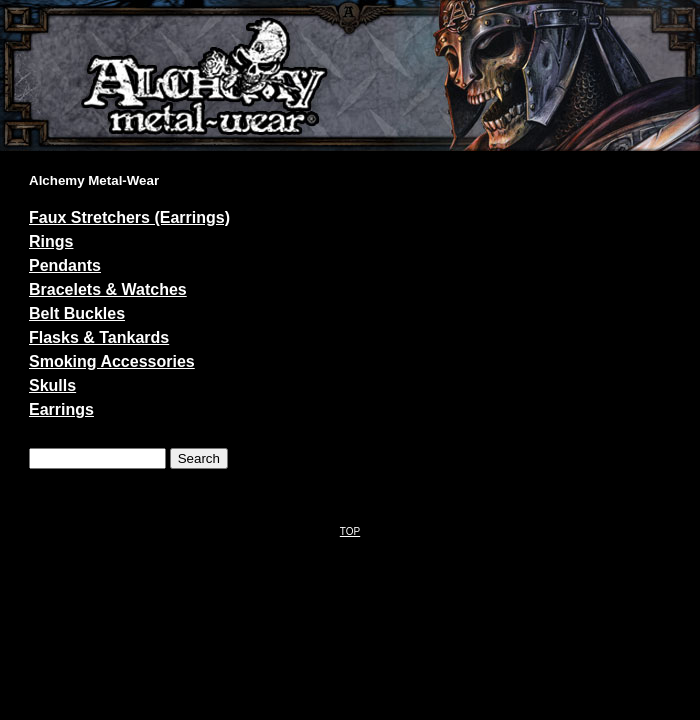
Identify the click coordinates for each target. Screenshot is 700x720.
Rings (51, 241)
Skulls (52, 385)
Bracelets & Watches (108, 289)
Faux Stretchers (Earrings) (129, 217)
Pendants (65, 265)
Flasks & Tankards (99, 337)
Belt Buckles (77, 313)
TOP (350, 531)
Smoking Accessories (112, 361)
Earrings (61, 409)
